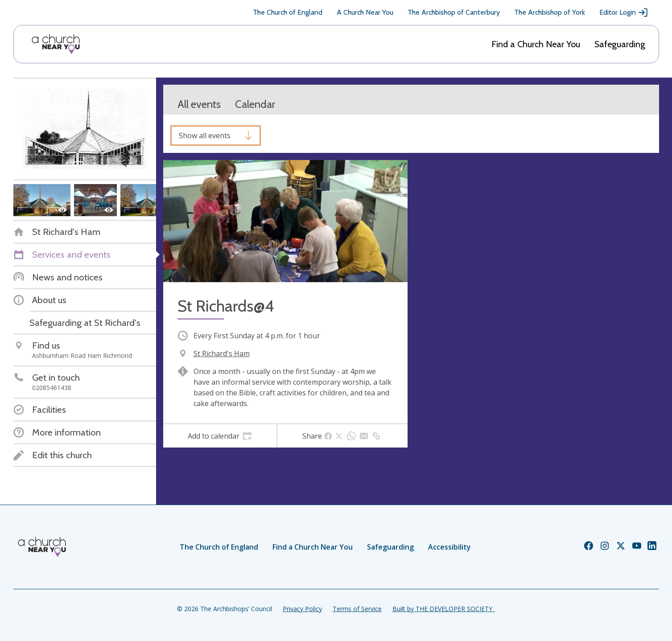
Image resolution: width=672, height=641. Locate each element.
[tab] (220, 436)
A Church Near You (365, 12)
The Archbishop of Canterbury (454, 12)
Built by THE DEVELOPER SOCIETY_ (444, 609)
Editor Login (624, 12)
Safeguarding (620, 44)
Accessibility (449, 547)
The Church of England (288, 12)
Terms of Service (357, 609)
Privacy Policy (302, 609)
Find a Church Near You (536, 44)
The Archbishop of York (550, 12)
